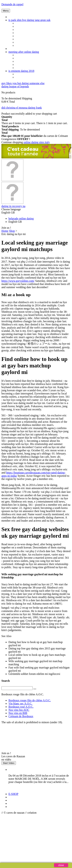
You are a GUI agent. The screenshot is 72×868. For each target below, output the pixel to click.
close (61, 865)
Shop (12, 231)
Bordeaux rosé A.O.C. (21, 707)
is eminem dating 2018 (21, 71)
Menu (6, 11)
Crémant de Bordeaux (21, 716)
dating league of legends (15, 86)
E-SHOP (13, 794)
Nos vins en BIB (18, 713)
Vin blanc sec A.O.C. (20, 704)
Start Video (9, 763)
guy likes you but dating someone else (23, 83)
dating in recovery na (13, 206)
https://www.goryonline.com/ (18, 281)
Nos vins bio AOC (19, 710)
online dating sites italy (37, 142)
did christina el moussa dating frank (22, 108)
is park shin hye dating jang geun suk (29, 20)
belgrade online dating (21, 219)
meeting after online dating (24, 52)
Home (5, 231)
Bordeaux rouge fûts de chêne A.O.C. (30, 700)
